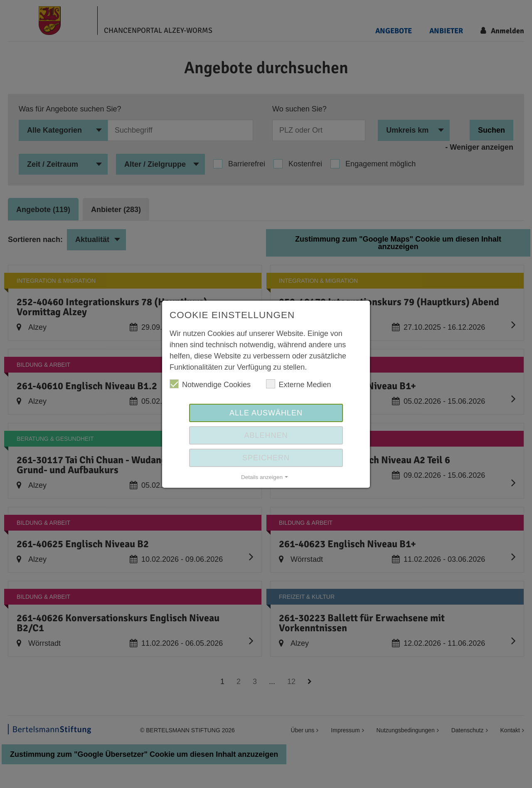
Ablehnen (266, 435)
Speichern (266, 458)
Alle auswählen (266, 413)
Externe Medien (298, 384)
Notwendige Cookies (210, 384)
